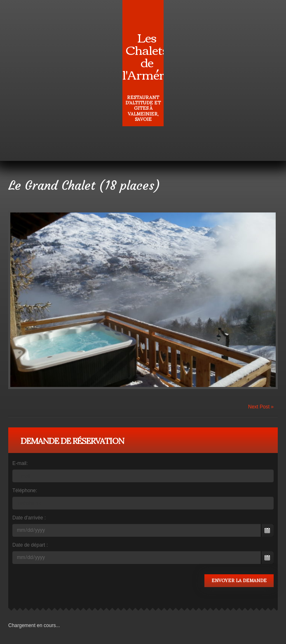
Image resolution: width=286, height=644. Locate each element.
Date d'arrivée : (29, 518)
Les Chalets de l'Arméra (147, 55)
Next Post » (261, 407)
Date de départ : (30, 545)
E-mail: (20, 463)
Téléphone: (25, 491)
